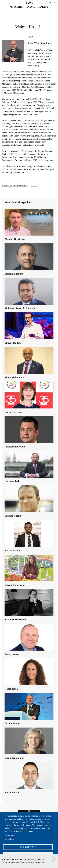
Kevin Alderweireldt (15, 620)
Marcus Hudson (13, 343)
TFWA (28, 3)
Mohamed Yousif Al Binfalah (20, 308)
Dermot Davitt (12, 723)
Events (31, 7)
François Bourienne (15, 447)
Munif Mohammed (15, 377)
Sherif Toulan (12, 793)
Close (54, 860)
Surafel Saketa (12, 550)
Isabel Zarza (11, 689)
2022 (35, 186)
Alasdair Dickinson (15, 239)
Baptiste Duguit (13, 516)
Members (43, 7)
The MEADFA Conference (16, 186)
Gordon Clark (12, 481)
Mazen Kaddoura (14, 274)
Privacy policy (10, 835)
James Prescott (12, 654)
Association (17, 7)
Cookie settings (28, 847)
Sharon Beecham (13, 412)
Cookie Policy (10, 839)
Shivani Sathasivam (15, 585)
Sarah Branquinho (14, 758)
